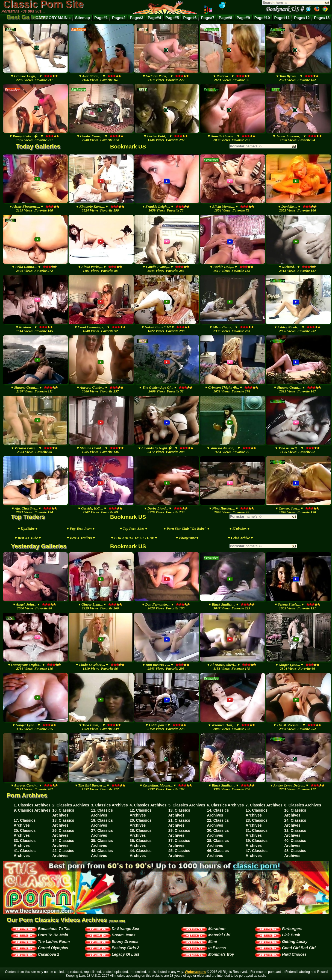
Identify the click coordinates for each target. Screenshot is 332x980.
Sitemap (83, 18)
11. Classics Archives (102, 813)
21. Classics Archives (179, 823)
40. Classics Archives (295, 843)
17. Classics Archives (25, 823)
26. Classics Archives (63, 833)
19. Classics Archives (102, 823)
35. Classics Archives (102, 843)
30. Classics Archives (218, 833)
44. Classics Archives (140, 853)
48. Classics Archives (295, 853)
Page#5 (172, 18)
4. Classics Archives (148, 805)
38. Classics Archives (218, 843)
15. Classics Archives (257, 813)
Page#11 (282, 18)
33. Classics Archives (25, 843)
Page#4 (154, 18)
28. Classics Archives (140, 833)
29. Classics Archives (179, 833)
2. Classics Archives (71, 805)
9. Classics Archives (32, 810)
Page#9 (243, 18)
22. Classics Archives (218, 823)
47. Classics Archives (257, 853)
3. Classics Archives (109, 805)
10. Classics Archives (63, 813)
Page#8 (226, 18)
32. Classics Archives (295, 833)
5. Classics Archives (187, 805)
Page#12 (302, 18)
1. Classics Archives (32, 805)
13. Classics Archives (179, 813)
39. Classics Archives (257, 843)
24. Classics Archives (295, 823)
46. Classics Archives (218, 853)
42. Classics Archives (63, 853)
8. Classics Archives (303, 805)
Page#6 (190, 18)
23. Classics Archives (257, 823)
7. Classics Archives (264, 805)
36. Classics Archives (140, 843)
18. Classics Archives (63, 823)
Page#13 (322, 18)
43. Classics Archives (102, 853)
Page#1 (101, 18)
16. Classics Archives (295, 813)
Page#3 (136, 18)
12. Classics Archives (140, 813)
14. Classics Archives (218, 813)
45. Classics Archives (179, 853)
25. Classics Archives (25, 833)
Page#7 (208, 18)
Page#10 (262, 18)
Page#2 (119, 18)
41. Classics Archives (25, 853)
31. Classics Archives (257, 833)
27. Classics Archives (102, 833)
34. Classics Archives (63, 843)
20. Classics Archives (140, 823)
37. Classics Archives (179, 843)
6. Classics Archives (225, 805)
